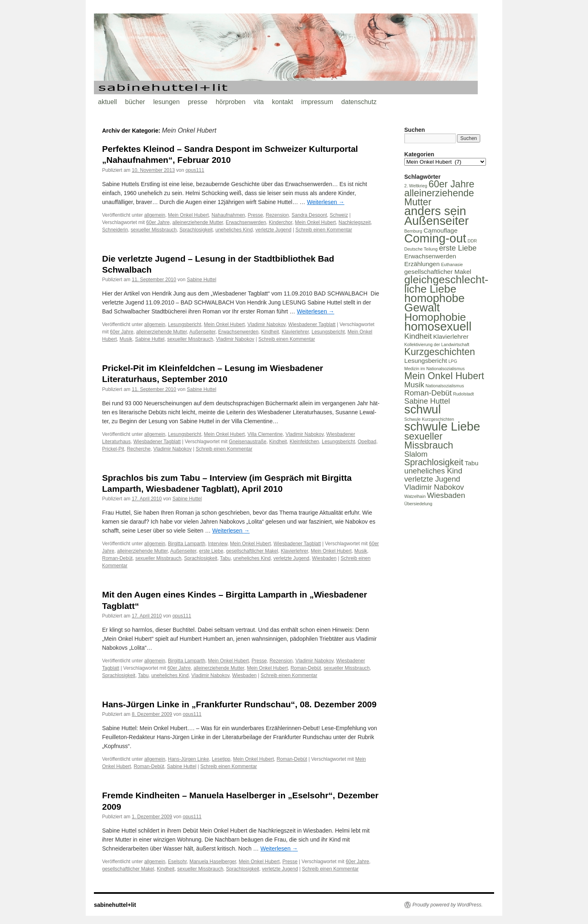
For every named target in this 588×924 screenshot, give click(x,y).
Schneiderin (115, 230)
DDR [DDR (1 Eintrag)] (472, 241)
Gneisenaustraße (247, 442)
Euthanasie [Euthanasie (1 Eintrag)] (452, 264)
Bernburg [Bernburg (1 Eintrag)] (413, 231)
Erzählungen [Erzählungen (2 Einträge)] (422, 264)
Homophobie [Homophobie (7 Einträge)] (435, 317)
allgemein (155, 215)
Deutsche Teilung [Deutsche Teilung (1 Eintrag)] (421, 249)
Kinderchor (280, 222)
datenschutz (359, 102)
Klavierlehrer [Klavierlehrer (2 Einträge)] (451, 337)
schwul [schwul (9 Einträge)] (423, 409)
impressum (317, 102)
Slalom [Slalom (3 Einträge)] (416, 454)
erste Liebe (211, 551)
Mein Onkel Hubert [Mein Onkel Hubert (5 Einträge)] (444, 376)
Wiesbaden (324, 558)
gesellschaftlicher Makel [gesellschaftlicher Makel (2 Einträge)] (438, 272)
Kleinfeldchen (304, 442)
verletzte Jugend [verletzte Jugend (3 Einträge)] (432, 479)
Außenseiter (202, 332)
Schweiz (339, 215)
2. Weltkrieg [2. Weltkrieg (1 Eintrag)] (416, 186)
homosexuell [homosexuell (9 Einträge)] (438, 326)
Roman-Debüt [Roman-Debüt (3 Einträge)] (428, 393)
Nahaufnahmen (228, 215)
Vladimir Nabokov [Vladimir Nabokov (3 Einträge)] (434, 487)
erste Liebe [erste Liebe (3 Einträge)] (458, 248)
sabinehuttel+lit (115, 905)
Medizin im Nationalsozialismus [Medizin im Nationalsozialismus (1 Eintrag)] (434, 369)
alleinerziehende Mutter (198, 222)
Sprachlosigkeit (196, 230)
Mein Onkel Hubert (188, 215)
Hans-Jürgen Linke (188, 759)
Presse (255, 215)
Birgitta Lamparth (186, 544)
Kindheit (270, 332)
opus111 (195, 170)
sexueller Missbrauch (154, 230)
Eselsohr (177, 862)
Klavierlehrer (295, 332)
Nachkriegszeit (355, 222)
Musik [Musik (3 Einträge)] (414, 385)
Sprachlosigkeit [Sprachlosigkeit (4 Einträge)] (434, 462)
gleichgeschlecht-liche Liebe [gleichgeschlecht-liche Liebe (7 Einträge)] (446, 284)
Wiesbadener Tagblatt (312, 324)
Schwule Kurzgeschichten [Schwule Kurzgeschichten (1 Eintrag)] (429, 419)
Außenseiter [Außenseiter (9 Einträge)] (437, 221)
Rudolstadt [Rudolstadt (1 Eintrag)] (463, 394)
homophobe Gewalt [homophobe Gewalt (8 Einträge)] (434, 303)
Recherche (139, 449)
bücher (135, 102)
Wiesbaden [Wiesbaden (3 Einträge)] (446, 495)
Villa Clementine (265, 434)
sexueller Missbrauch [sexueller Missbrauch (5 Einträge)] (429, 441)
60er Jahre (158, 222)
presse (198, 102)
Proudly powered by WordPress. (448, 905)
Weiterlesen (326, 202)
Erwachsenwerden (246, 222)
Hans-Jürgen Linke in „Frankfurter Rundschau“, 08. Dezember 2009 (239, 704)
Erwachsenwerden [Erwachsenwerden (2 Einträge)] (430, 256)
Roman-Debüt (117, 558)
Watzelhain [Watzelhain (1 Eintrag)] (415, 496)
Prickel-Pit (113, 449)
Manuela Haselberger (213, 862)
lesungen (166, 102)
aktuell (107, 102)
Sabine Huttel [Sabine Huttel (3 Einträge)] (427, 401)
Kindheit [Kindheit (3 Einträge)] (418, 336)
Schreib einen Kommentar (324, 230)
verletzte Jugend (274, 230)
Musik (126, 339)
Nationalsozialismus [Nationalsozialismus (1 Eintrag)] (445, 386)
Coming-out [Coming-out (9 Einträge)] (435, 238)
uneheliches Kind (234, 230)
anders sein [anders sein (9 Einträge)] (435, 211)
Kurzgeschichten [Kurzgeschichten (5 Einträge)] (440, 352)
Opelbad (367, 442)
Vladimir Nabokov (266, 324)
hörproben (231, 102)
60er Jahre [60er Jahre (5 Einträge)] (451, 184)
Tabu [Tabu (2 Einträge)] (472, 463)
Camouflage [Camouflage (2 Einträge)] (440, 230)
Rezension (277, 215)
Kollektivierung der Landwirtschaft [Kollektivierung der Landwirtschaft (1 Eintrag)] (437, 344)
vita (259, 102)
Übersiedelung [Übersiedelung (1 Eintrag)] (418, 504)
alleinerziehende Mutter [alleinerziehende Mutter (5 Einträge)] (439, 198)
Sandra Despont (309, 215)
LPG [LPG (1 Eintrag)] (453, 361)
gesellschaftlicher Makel (252, 551)
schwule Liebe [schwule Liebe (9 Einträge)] (442, 426)
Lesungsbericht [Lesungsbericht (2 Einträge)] (426, 361)
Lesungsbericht (184, 324)
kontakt (283, 102)
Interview (217, 544)
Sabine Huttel (202, 280)
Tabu (225, 558)
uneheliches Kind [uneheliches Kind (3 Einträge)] (433, 471)
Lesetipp (221, 759)
